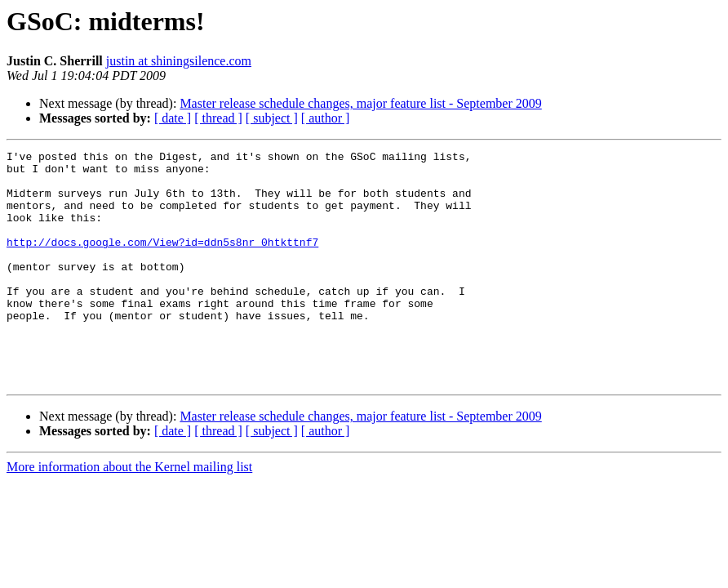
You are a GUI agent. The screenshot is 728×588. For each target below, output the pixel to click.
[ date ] (173, 118)
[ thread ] (218, 118)
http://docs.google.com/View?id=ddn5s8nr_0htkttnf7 (162, 261)
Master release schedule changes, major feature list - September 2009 (360, 103)
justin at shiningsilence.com (179, 61)
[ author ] (326, 118)
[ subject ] (272, 118)
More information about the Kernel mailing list (129, 513)
